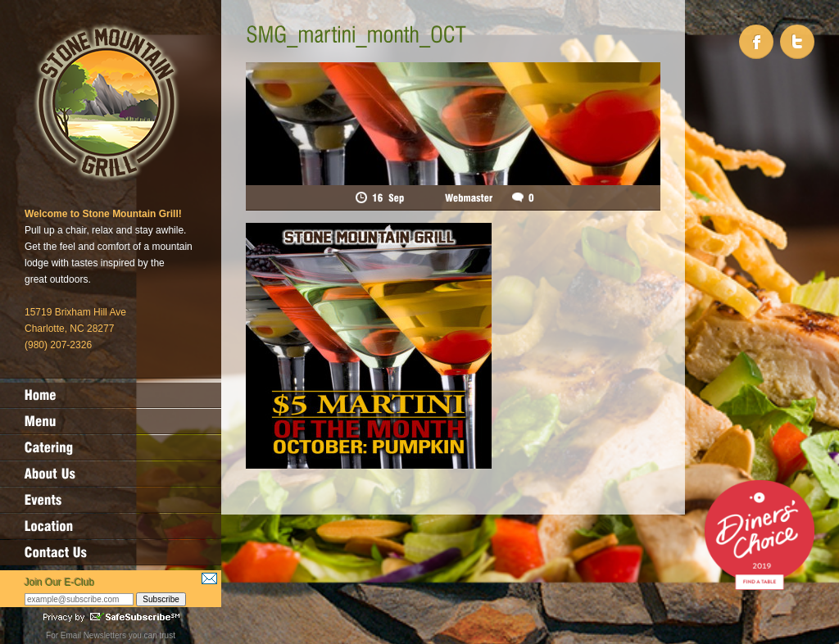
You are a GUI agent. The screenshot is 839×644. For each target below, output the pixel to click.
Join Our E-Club (59, 583)
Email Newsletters (93, 635)
